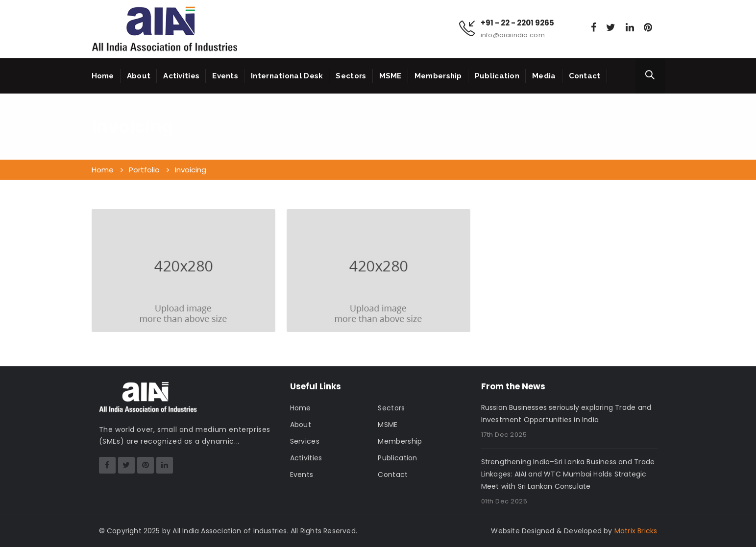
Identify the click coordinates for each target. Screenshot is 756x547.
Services (305, 441)
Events (225, 76)
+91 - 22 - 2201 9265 (517, 23)
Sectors (351, 76)
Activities (181, 76)
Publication (497, 76)
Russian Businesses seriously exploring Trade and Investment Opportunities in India (566, 414)
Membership (438, 76)
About (139, 76)
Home (103, 76)
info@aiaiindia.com (513, 35)
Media (544, 76)
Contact (585, 76)
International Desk (287, 76)
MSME (390, 76)
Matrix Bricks (636, 531)
